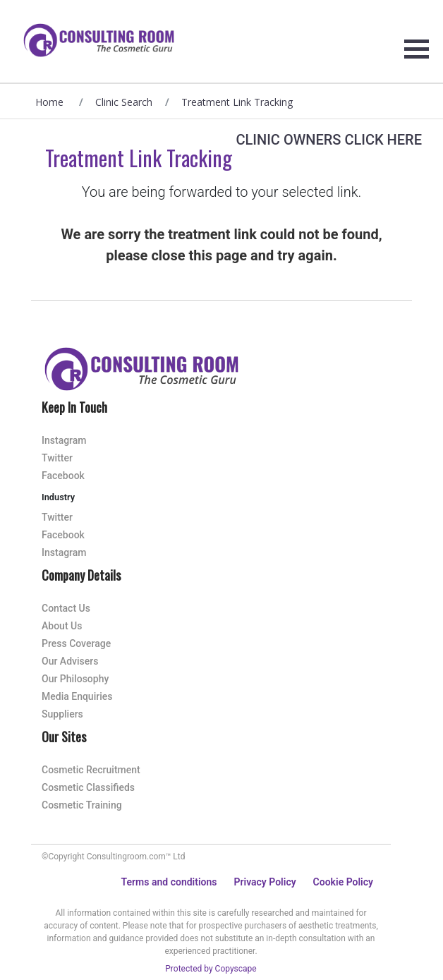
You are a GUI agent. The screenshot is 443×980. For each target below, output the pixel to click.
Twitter (57, 458)
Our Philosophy (75, 679)
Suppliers (62, 714)
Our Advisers (70, 661)
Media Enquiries (77, 696)
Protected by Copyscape (211, 969)
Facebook (63, 476)
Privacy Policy (265, 882)
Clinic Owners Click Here (329, 140)
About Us (62, 626)
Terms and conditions (169, 882)
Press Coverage (76, 643)
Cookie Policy (343, 882)
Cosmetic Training (82, 805)
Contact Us (66, 608)
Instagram (64, 440)
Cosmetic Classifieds (88, 787)
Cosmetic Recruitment (91, 770)
